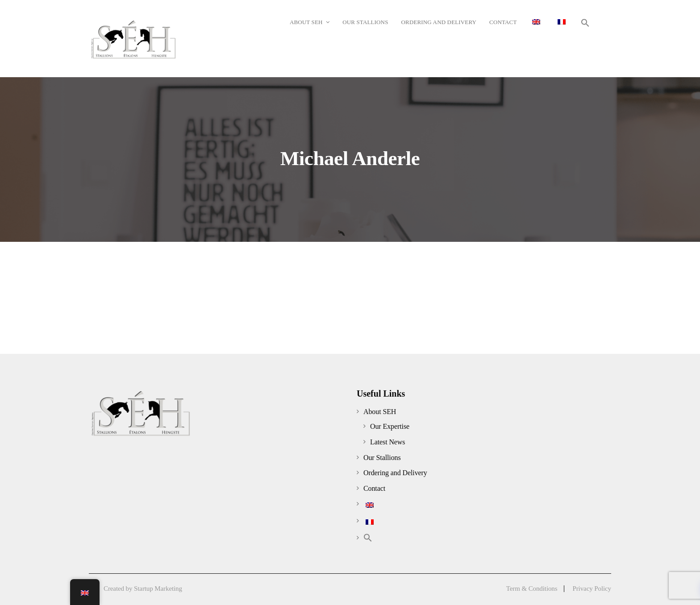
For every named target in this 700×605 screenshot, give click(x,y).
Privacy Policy (592, 588)
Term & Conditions (532, 588)
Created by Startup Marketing (143, 588)
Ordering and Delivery (395, 473)
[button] (585, 23)
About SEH (380, 412)
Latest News (387, 442)
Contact (374, 488)
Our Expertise (390, 426)
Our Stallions (382, 458)
